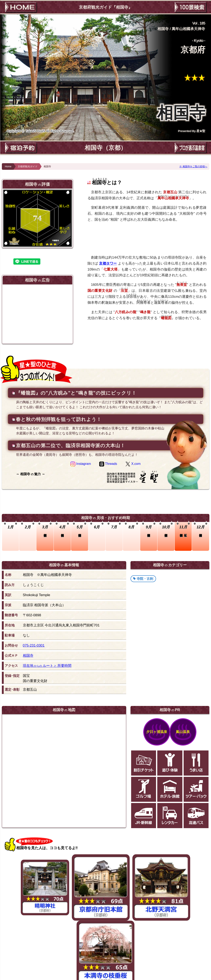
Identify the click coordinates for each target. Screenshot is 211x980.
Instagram (81, 464)
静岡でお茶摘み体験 (110, 941)
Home (8, 166)
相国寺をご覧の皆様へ (195, 166)
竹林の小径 (71, 941)
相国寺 (28, 656)
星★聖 (201, 131)
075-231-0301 (34, 645)
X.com (133, 464)
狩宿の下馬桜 (87, 941)
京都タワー (108, 263)
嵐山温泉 (183, 732)
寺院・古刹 (145, 579)
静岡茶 (128, 941)
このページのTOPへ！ (108, 953)
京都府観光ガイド (28, 166)
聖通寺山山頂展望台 (24, 917)
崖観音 (197, 917)
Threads (108, 464)
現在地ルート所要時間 (47, 666)
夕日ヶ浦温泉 (157, 732)
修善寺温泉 (141, 941)
